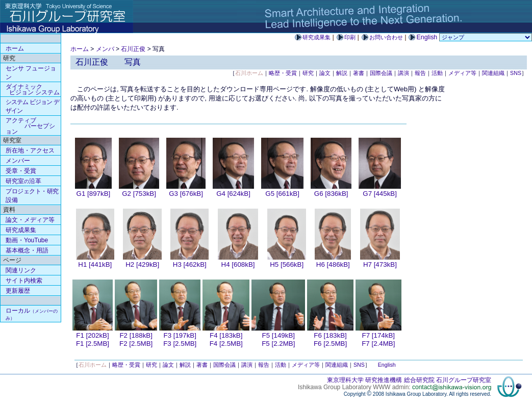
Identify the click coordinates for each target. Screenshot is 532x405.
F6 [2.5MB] (330, 344)
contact (452, 387)
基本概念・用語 (27, 250)
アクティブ (30, 126)
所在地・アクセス (30, 150)
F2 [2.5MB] (136, 344)
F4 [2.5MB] (226, 344)
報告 (420, 73)
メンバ (105, 49)
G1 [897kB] (94, 194)
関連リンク (21, 270)
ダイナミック (33, 90)
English (387, 365)
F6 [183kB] (330, 335)
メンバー (18, 161)
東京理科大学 (345, 380)
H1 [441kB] (95, 264)
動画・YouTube (27, 240)
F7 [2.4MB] (378, 344)
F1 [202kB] (92, 335)
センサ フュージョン (31, 73)
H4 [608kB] (238, 264)
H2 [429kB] (142, 264)
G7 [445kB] (380, 194)
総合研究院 (419, 380)
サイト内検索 (24, 281)
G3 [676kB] (186, 194)
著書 (359, 73)
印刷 (350, 37)
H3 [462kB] (190, 264)
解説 (342, 73)
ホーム (80, 49)
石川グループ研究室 (464, 380)
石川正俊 (133, 49)
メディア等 (462, 73)
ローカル (32, 314)
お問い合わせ (386, 37)
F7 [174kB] (378, 335)
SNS (516, 73)
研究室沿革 (23, 181)
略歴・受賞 (283, 73)
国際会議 (381, 73)
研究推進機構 (384, 380)
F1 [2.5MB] (93, 344)
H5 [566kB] (287, 264)
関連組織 (493, 73)
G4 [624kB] (233, 194)
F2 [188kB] (136, 335)
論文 (325, 73)
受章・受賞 (21, 171)
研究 (308, 73)
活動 (437, 73)
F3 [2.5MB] (180, 344)
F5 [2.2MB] (278, 344)
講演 (403, 73)
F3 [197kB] (180, 335)
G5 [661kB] (282, 194)
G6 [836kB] (331, 194)
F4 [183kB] (226, 335)
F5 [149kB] (278, 335)
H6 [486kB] (333, 264)
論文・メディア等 (30, 220)
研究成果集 (316, 37)
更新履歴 (18, 291)
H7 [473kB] (380, 264)
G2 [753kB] (139, 194)
